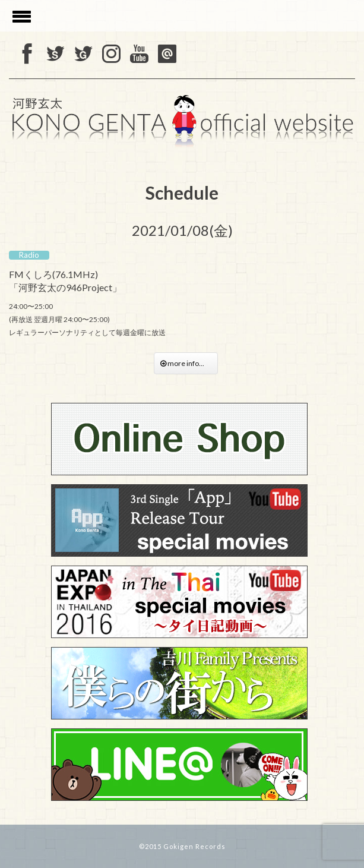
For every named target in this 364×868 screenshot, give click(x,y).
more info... (186, 363)
